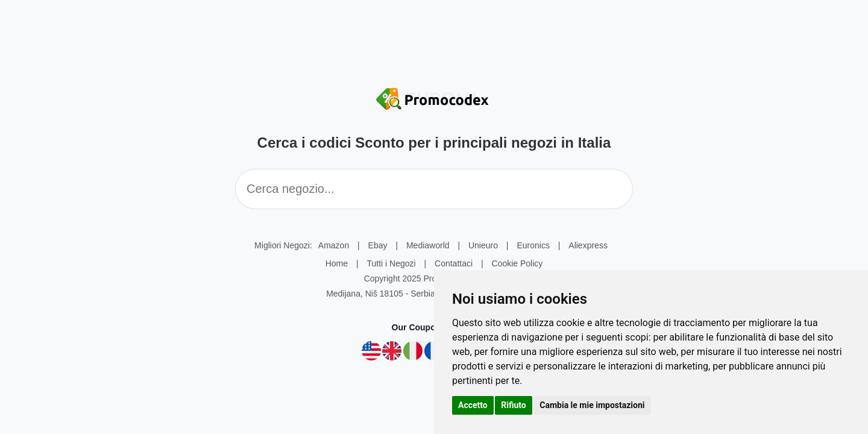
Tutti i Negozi (391, 263)
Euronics (533, 245)
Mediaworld (428, 245)
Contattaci (454, 263)
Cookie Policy (517, 263)
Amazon (334, 245)
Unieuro (483, 245)
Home (337, 263)
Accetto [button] (473, 405)
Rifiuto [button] (514, 405)
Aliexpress (588, 245)
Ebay (378, 245)
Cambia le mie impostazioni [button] (592, 405)
